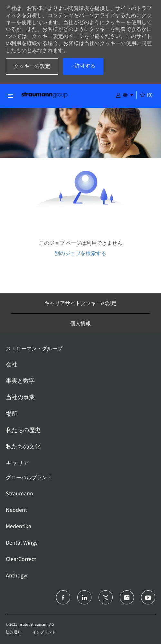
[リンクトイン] (84, 597)
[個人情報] (80, 324)
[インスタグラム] (127, 597)
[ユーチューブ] (148, 597)
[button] (118, 95)
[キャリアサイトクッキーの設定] (80, 303)
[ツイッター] (106, 597)
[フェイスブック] (63, 597)
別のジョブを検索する (80, 253)
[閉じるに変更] (10, 96)
